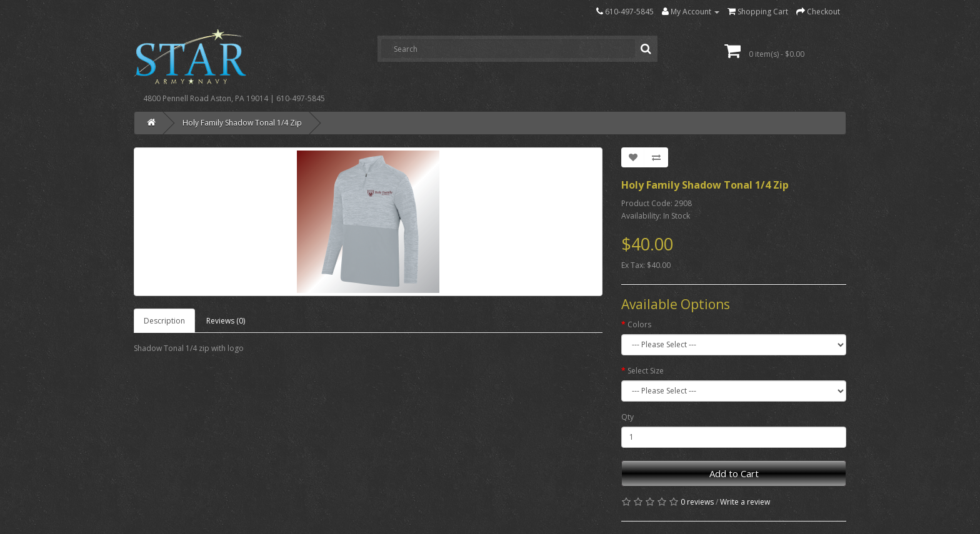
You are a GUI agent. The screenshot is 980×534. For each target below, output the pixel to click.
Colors (639, 324)
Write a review (745, 502)
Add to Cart (734, 473)
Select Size (646, 371)
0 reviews (697, 502)
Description (164, 321)
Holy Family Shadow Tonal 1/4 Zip (242, 123)
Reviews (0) (226, 321)
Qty (627, 417)
